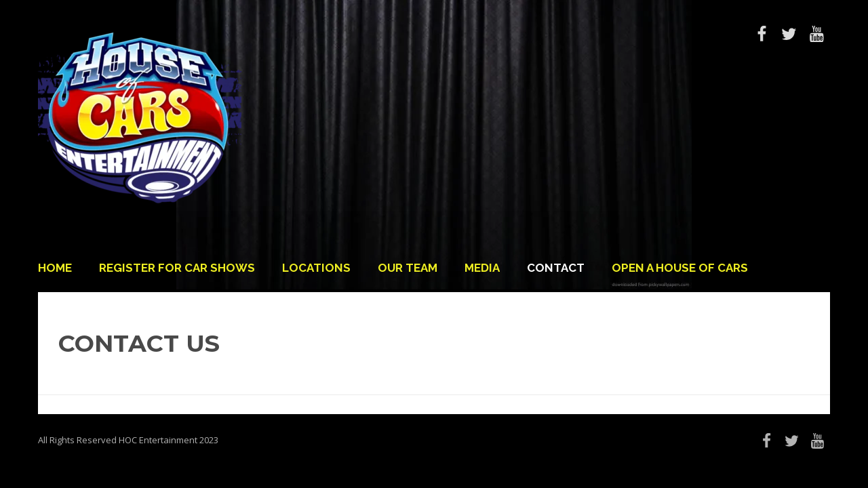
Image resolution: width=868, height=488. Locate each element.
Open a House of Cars (680, 268)
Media (482, 268)
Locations (316, 268)
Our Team (408, 268)
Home (55, 268)
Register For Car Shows (177, 268)
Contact (556, 268)
